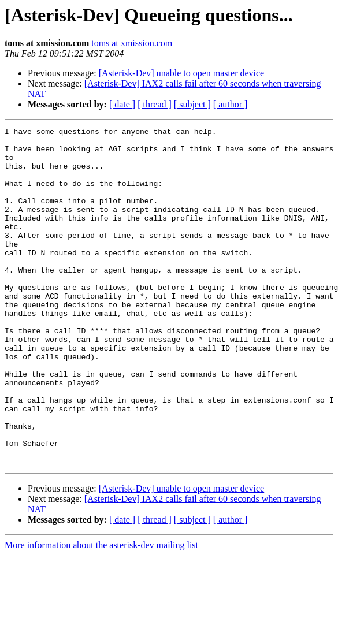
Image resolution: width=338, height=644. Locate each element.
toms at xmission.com (132, 43)
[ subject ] (192, 104)
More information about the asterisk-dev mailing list (101, 613)
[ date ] (122, 104)
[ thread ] (155, 104)
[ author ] (231, 104)
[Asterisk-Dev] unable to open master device (182, 73)
